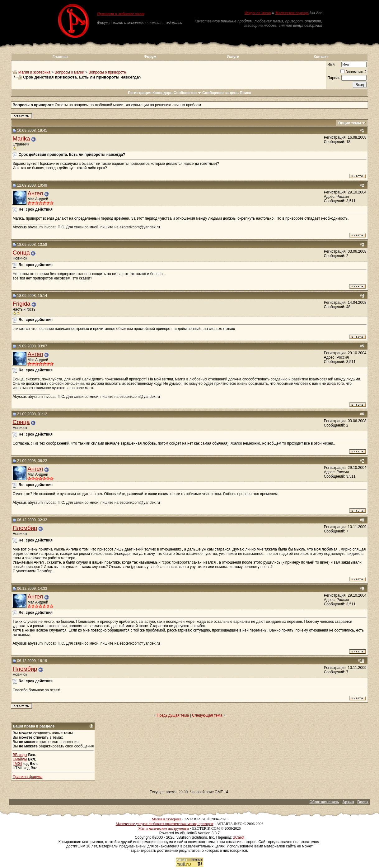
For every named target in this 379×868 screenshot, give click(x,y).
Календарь (163, 93)
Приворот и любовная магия (121, 14)
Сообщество (187, 93)
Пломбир (25, 528)
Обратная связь (324, 802)
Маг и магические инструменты (164, 828)
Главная (60, 57)
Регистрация (140, 93)
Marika (21, 138)
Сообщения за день (220, 93)
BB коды (20, 755)
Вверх (363, 802)
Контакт (321, 57)
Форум (150, 57)
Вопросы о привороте (107, 72)
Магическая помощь (292, 13)
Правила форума (27, 777)
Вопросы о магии (70, 72)
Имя (331, 64)
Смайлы (20, 759)
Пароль (334, 78)
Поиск (246, 93)
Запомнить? (353, 72)
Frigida (21, 304)
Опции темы (350, 123)
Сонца (21, 253)
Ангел (35, 193)
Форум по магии (258, 13)
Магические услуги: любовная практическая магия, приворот (165, 824)
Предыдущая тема (173, 715)
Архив (348, 802)
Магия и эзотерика (34, 72)
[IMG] (17, 764)
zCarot (239, 837)
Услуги (233, 57)
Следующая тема (207, 715)
